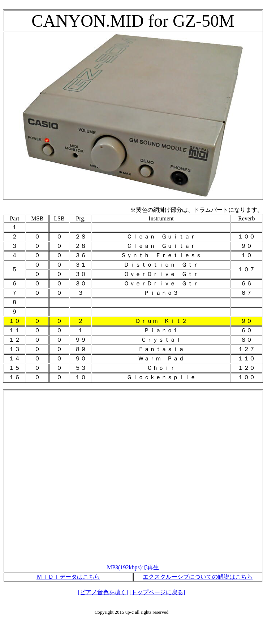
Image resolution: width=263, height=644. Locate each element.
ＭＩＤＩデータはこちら (68, 577)
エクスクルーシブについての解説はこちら (198, 577)
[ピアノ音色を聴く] (103, 592)
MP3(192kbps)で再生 (133, 567)
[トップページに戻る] (157, 592)
